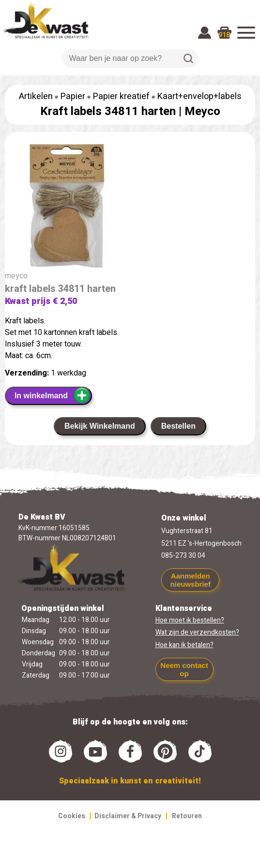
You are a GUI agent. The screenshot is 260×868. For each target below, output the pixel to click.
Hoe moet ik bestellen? (190, 620)
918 (224, 35)
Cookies (72, 816)
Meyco (202, 111)
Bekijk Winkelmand (100, 426)
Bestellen (178, 426)
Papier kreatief (121, 96)
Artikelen (36, 96)
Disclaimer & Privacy (128, 816)
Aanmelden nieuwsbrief (191, 580)
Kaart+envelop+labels (199, 96)
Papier (73, 96)
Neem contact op (184, 669)
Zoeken (188, 58)
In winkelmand (53, 395)
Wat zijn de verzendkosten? (197, 632)
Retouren (187, 816)
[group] (130, 208)
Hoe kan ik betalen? (184, 645)
